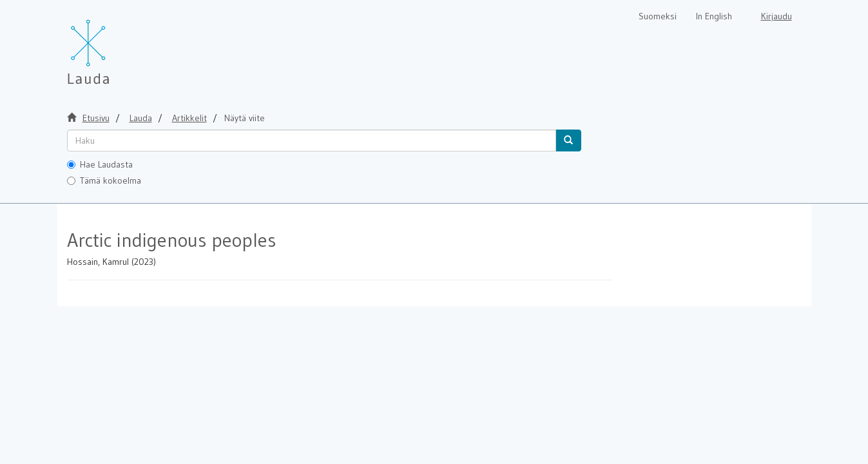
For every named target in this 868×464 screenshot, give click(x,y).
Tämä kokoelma (104, 180)
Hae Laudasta (100, 164)
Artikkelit (189, 118)
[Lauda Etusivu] (115, 45)
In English (714, 16)
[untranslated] (312, 140)
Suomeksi (658, 16)
